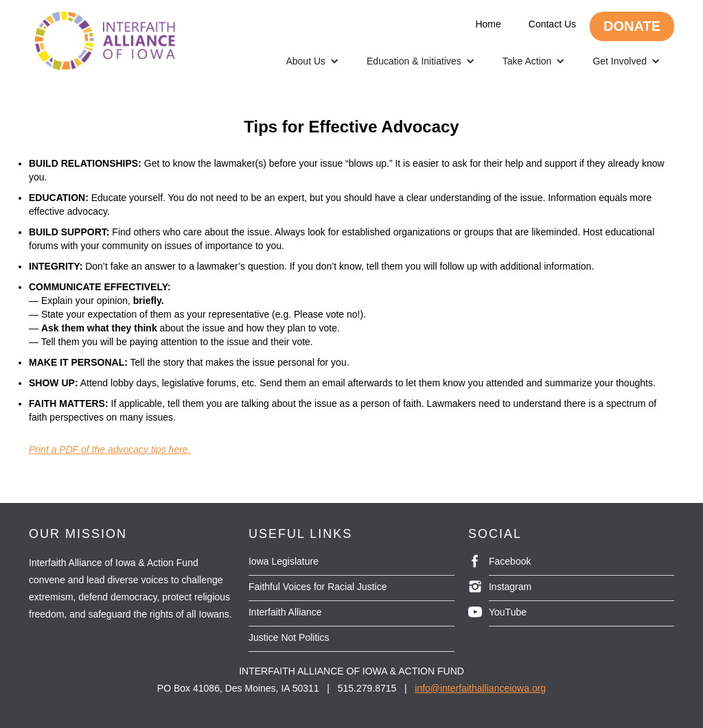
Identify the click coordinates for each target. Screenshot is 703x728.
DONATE (632, 26)
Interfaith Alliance (285, 612)
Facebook (510, 561)
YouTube (508, 612)
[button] (312, 61)
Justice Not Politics (289, 637)
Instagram (510, 587)
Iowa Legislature (284, 561)
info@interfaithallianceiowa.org (480, 688)
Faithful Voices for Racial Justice (318, 587)
